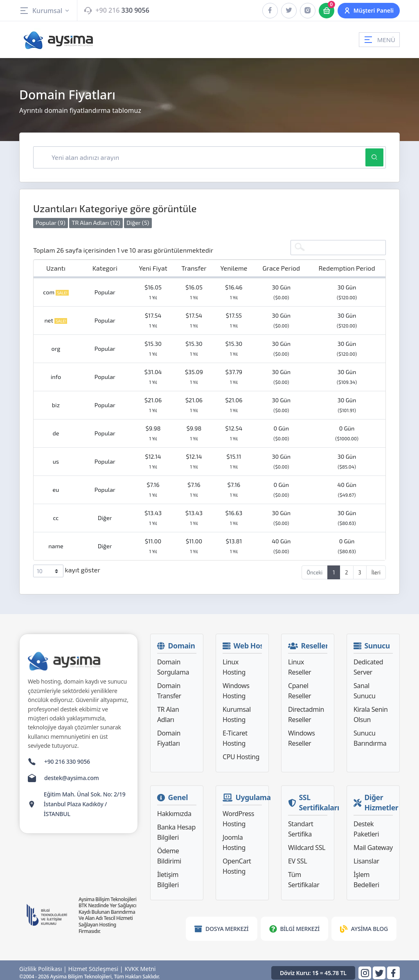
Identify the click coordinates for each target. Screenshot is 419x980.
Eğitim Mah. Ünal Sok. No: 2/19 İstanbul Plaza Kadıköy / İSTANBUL (85, 799)
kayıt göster (67, 566)
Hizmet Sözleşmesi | (96, 964)
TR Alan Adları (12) (96, 218)
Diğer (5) (138, 218)
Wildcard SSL (307, 843)
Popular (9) (51, 218)
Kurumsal (45, 11)
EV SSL (297, 857)
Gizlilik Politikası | (43, 964)
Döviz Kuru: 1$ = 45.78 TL (313, 968)
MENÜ (379, 40)
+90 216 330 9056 (67, 757)
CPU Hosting (241, 752)
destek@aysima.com (72, 773)
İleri (376, 568)
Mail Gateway (373, 843)
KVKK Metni (140, 964)
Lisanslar (366, 857)
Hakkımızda (174, 809)
